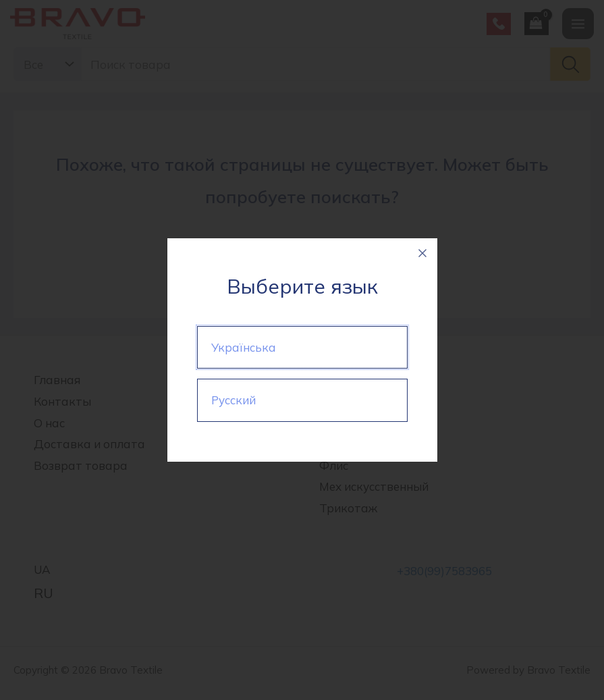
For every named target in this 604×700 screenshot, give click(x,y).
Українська (244, 347)
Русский (234, 400)
